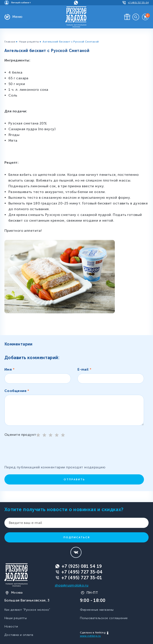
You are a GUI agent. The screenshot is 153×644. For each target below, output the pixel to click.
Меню (17, 17)
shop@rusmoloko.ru (72, 585)
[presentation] (40, 453)
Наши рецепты (29, 42)
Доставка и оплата (19, 635)
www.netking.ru (90, 636)
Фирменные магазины (97, 610)
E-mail (85, 369)
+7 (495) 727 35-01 (82, 578)
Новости (11, 626)
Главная (10, 42)
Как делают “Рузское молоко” (27, 610)
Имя (9, 369)
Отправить (74, 479)
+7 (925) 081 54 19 (82, 566)
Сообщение (17, 391)
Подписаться (77, 537)
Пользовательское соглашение (104, 618)
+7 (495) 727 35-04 (82, 572)
